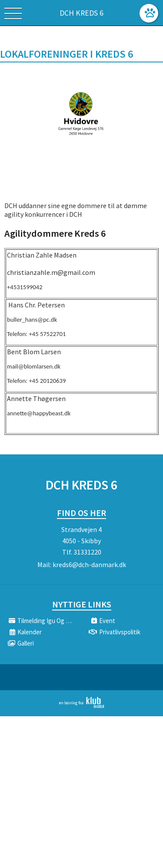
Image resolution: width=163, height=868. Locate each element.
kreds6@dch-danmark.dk (89, 565)
